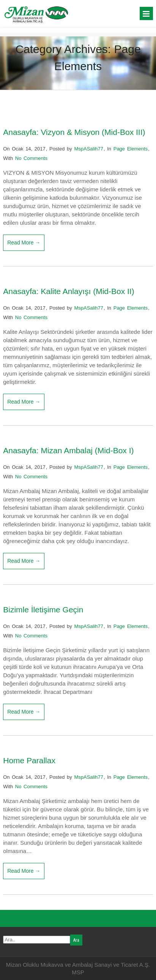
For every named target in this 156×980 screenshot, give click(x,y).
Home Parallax (29, 760)
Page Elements (131, 149)
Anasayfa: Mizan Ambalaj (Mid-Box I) (68, 450)
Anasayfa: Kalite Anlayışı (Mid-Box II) (69, 291)
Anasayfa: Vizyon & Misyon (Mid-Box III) (74, 132)
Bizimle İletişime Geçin (43, 610)
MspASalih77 (89, 149)
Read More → (24, 243)
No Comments (31, 158)
